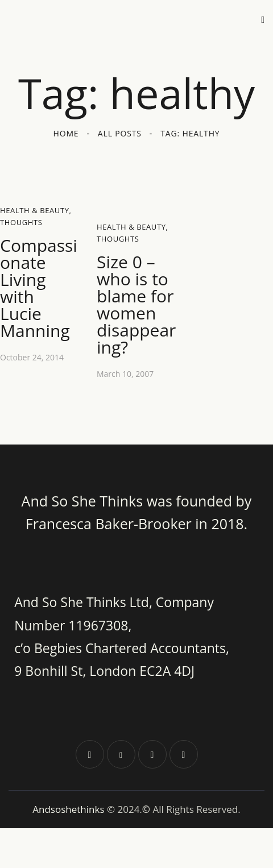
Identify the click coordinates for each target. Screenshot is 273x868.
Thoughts (21, 222)
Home (66, 133)
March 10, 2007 (125, 374)
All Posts (120, 133)
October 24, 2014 (32, 357)
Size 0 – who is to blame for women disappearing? (136, 305)
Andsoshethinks (70, 809)
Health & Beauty (35, 210)
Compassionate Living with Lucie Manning (39, 288)
